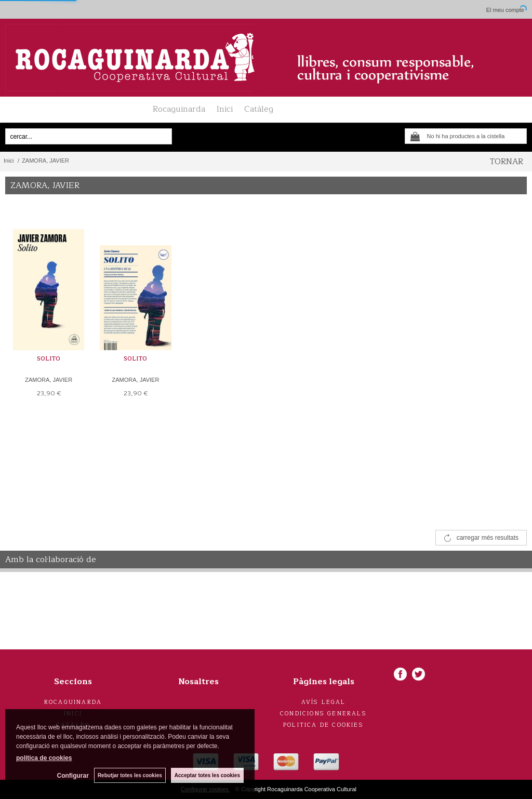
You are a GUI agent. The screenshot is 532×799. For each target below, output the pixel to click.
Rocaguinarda (179, 109)
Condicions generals (323, 714)
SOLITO (49, 359)
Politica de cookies (323, 725)
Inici (225, 109)
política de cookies (44, 758)
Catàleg (259, 109)
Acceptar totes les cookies (207, 775)
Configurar (73, 776)
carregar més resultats (488, 538)
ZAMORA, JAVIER (49, 380)
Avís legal (324, 702)
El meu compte (505, 10)
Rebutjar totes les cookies (130, 775)
